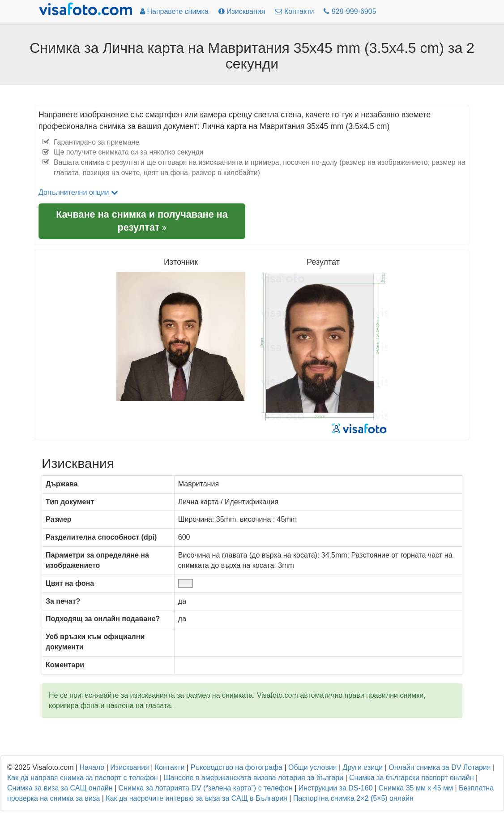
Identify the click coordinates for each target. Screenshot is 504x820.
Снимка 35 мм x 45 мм (416, 788)
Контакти (170, 767)
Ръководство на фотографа (236, 767)
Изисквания (129, 767)
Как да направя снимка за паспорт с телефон (83, 778)
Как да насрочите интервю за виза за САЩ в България (196, 798)
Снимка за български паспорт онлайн (412, 778)
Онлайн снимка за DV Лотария (440, 767)
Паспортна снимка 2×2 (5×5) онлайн (353, 798)
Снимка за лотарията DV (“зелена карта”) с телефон (206, 788)
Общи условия (313, 767)
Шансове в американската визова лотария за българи (254, 778)
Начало (92, 767)
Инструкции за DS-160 (336, 788)
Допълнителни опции (78, 192)
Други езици (363, 767)
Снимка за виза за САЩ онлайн (60, 788)
